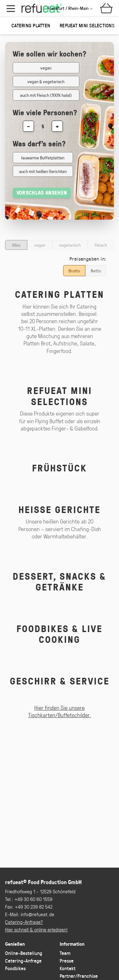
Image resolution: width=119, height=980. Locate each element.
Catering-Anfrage (23, 960)
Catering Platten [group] (31, 25)
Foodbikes (15, 968)
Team (65, 953)
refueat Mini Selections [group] (87, 25)
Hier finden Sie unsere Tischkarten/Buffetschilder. (60, 711)
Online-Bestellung (24, 953)
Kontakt (68, 968)
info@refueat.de (37, 914)
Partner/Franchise (79, 976)
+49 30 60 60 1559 (33, 899)
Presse (67, 960)
